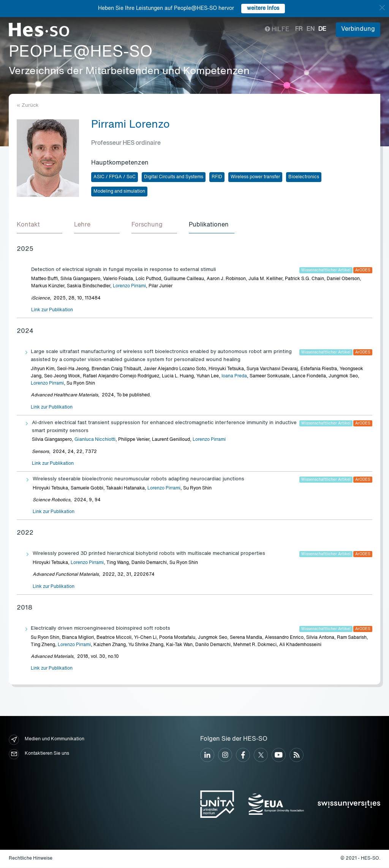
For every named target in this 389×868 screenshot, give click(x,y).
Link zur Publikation (52, 310)
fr (299, 29)
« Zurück (28, 105)
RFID (217, 177)
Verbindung (358, 29)
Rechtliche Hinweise (31, 859)
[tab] (40, 226)
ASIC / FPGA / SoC (115, 177)
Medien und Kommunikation (47, 740)
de (322, 29)
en (311, 29)
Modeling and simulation (119, 192)
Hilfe (277, 30)
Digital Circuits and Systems (174, 177)
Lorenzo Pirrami (129, 287)
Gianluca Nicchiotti (95, 440)
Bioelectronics (304, 177)
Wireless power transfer (255, 177)
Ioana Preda (234, 377)
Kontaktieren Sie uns (39, 755)
